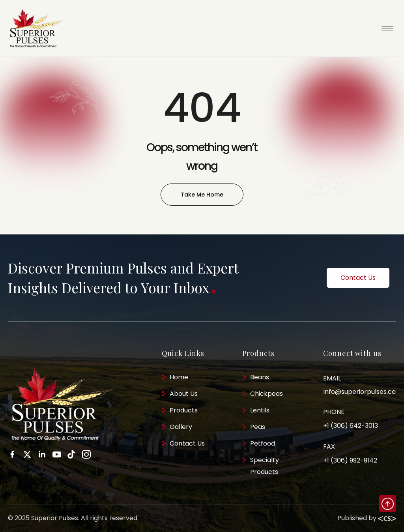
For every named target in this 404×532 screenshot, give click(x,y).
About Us (184, 394)
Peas (258, 427)
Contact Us (187, 443)
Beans (260, 377)
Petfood (263, 443)
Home (179, 377)
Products (184, 410)
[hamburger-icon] (387, 28)
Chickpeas (267, 394)
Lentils (260, 410)
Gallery (181, 427)
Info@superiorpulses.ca (359, 392)
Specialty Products (265, 466)
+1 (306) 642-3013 (351, 426)
